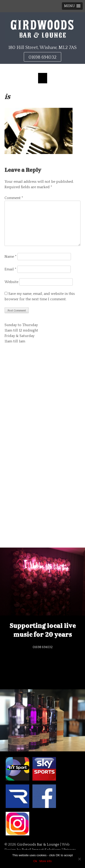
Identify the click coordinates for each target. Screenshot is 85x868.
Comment (14, 198)
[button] (72, 6)
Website (11, 282)
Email (10, 269)
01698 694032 (42, 57)
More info (46, 861)
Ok (35, 861)
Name (11, 257)
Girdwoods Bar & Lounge (38, 844)
